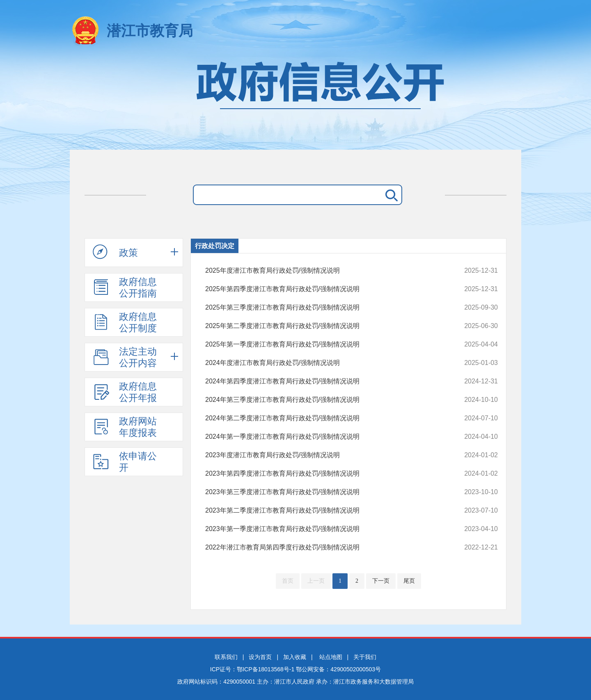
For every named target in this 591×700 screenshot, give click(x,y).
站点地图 (331, 657)
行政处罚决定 (215, 246)
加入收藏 (295, 657)
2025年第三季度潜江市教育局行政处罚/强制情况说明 (324, 308)
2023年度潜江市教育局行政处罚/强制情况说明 (324, 455)
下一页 (381, 581)
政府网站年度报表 (125, 427)
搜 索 (390, 195)
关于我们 (365, 657)
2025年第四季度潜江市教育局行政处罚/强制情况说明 (324, 289)
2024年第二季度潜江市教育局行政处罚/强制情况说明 (324, 418)
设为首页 (260, 657)
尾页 (409, 581)
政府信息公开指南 (125, 287)
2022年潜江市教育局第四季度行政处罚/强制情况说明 (324, 547)
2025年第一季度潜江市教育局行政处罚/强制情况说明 (324, 344)
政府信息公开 (295, 101)
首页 (288, 581)
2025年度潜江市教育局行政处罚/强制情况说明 (324, 271)
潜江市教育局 (150, 31)
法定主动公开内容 (125, 357)
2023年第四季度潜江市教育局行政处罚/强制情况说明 (324, 474)
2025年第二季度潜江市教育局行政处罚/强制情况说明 (324, 326)
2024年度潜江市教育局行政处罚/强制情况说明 (324, 363)
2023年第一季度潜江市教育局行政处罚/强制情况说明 (324, 529)
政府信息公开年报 (125, 392)
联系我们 (226, 657)
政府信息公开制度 (125, 322)
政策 (115, 252)
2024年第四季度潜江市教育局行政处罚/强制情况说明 (324, 381)
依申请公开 (125, 462)
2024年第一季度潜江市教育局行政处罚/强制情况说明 (324, 437)
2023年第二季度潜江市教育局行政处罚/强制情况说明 (324, 511)
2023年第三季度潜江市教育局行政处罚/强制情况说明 (324, 492)
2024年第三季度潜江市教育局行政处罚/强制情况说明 (324, 400)
